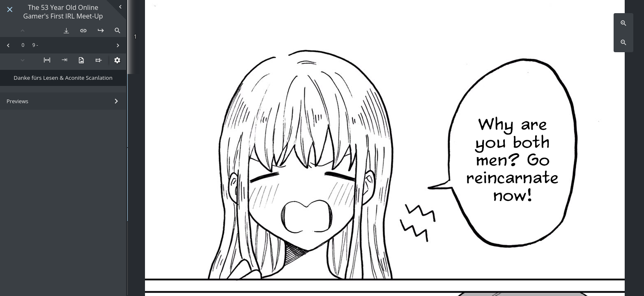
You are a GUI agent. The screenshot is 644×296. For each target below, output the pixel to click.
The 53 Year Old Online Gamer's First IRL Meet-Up (63, 12)
